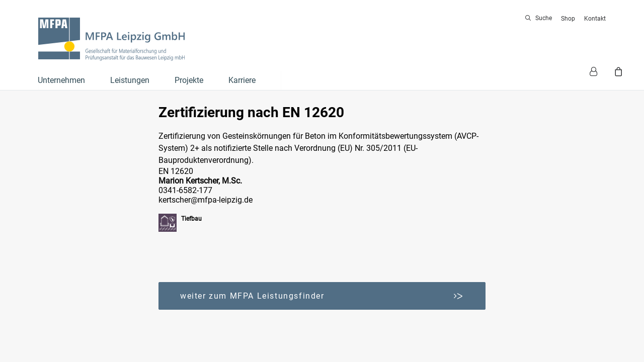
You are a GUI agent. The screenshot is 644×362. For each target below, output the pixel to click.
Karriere (242, 80)
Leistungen (130, 80)
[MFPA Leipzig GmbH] (111, 39)
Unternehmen (61, 80)
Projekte (189, 80)
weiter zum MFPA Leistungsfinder (322, 296)
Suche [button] (544, 18)
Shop (568, 19)
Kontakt (595, 19)
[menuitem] (540, 18)
